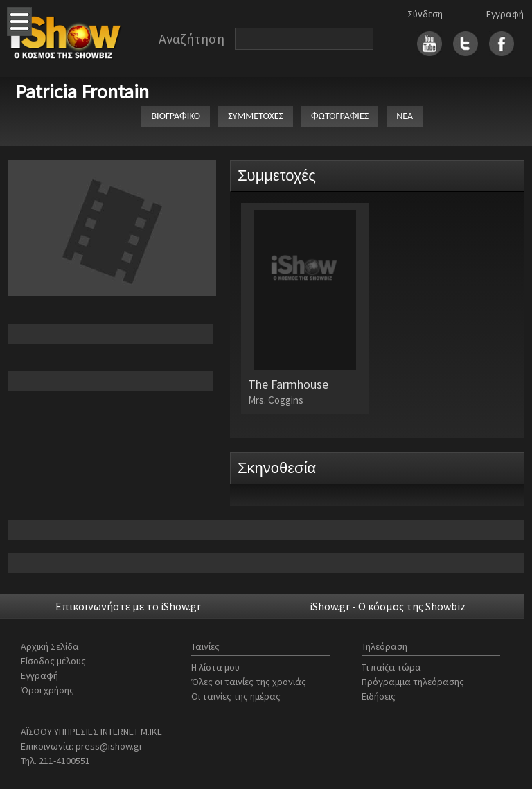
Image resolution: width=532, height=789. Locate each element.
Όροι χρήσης (47, 690)
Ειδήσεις (379, 696)
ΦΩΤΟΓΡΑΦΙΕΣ (340, 116)
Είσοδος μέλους (53, 661)
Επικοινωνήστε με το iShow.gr (128, 606)
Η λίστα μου (215, 667)
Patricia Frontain (82, 91)
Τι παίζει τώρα (391, 667)
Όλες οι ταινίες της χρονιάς (249, 682)
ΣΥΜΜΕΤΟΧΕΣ (256, 116)
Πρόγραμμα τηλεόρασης (413, 682)
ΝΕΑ (405, 116)
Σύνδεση (425, 14)
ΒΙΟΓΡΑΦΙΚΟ (176, 116)
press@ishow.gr (109, 746)
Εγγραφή (505, 14)
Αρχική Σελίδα (50, 646)
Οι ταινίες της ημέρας (236, 696)
